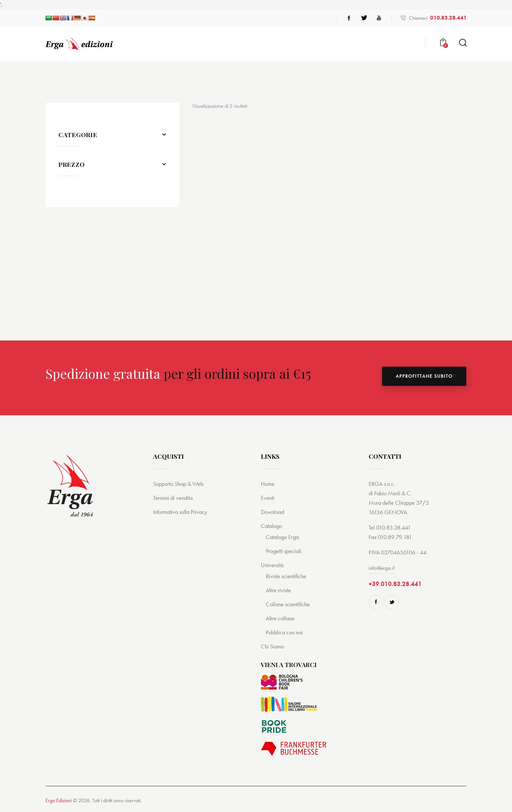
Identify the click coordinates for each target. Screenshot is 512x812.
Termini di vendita (174, 498)
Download (274, 512)
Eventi (268, 498)
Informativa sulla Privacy (183, 512)
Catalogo (272, 526)
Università (273, 565)
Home (268, 484)
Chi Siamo (273, 646)
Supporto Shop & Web (181, 484)
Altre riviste (279, 590)
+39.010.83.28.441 (395, 584)
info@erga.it (382, 568)
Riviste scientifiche (287, 576)
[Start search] (463, 43)
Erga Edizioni (59, 800)
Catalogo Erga (284, 537)
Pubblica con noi (286, 632)
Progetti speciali (285, 551)
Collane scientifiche (289, 604)
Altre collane (281, 618)
